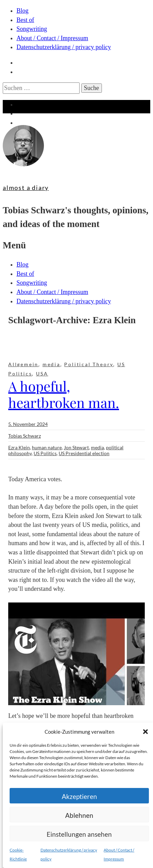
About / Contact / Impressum (52, 38)
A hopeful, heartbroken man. (64, 394)
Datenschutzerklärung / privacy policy (64, 47)
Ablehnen (79, 815)
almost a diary (26, 188)
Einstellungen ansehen (79, 834)
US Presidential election (84, 453)
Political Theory (89, 364)
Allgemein (23, 364)
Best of (25, 20)
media (51, 364)
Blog (22, 11)
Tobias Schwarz (25, 436)
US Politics (45, 453)
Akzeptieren (79, 796)
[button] (145, 732)
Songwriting (32, 29)
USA (42, 374)
